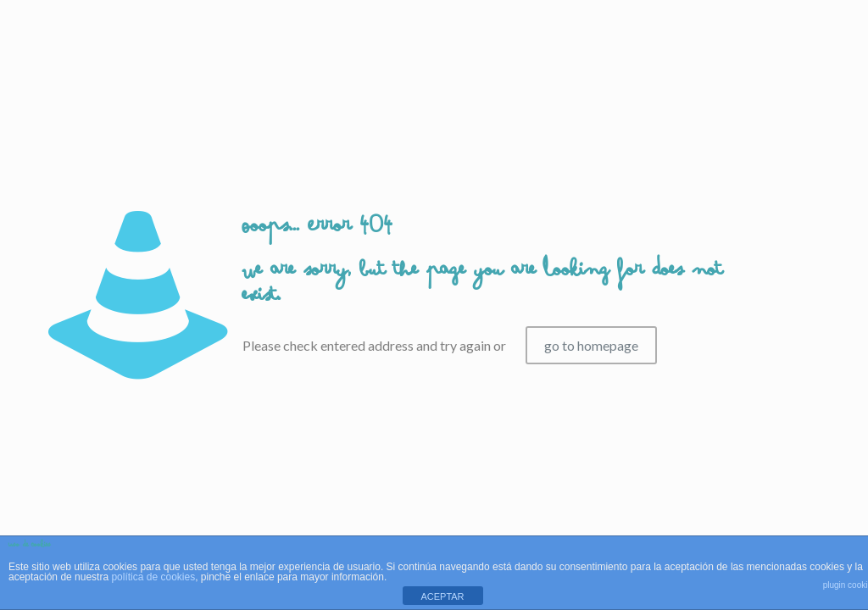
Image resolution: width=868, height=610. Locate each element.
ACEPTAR (442, 596)
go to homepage (591, 345)
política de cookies (153, 577)
